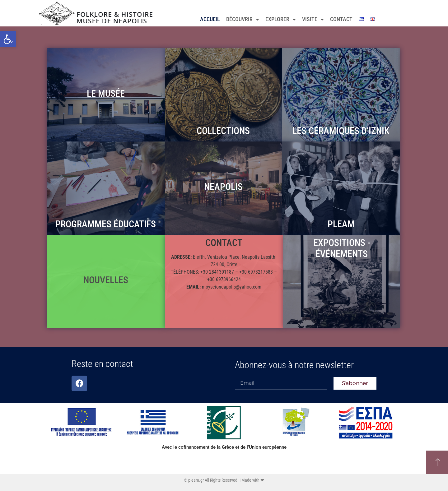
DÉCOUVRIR (243, 19)
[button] (8, 39)
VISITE (313, 19)
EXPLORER (281, 19)
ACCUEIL (210, 19)
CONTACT (341, 19)
